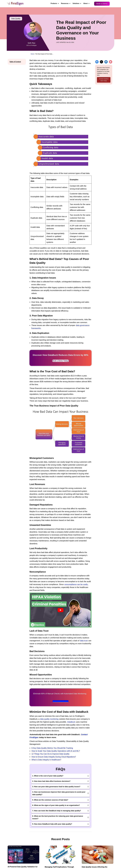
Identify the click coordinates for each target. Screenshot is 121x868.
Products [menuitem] (54, 3)
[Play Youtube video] (60, 610)
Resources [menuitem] (65, 3)
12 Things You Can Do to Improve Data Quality (50, 754)
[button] (58, 3)
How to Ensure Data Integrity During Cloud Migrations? (54, 757)
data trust (84, 641)
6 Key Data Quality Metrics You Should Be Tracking (52, 748)
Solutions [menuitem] (76, 3)
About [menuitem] (85, 3)
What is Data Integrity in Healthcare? (46, 760)
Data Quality (16, 19)
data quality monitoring (49, 719)
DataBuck (71, 722)
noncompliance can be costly (76, 584)
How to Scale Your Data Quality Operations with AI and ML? (56, 751)
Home (32, 54)
